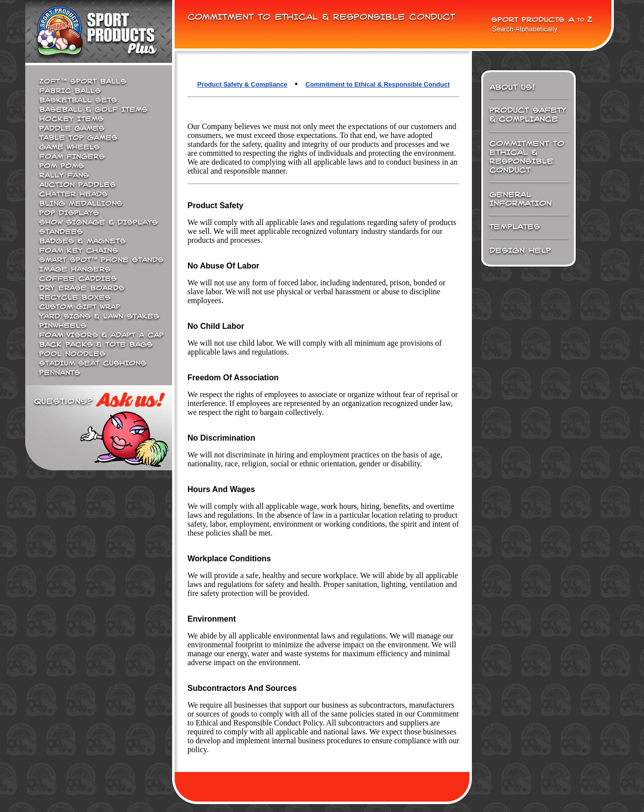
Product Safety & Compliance (242, 84)
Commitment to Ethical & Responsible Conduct (377, 84)
